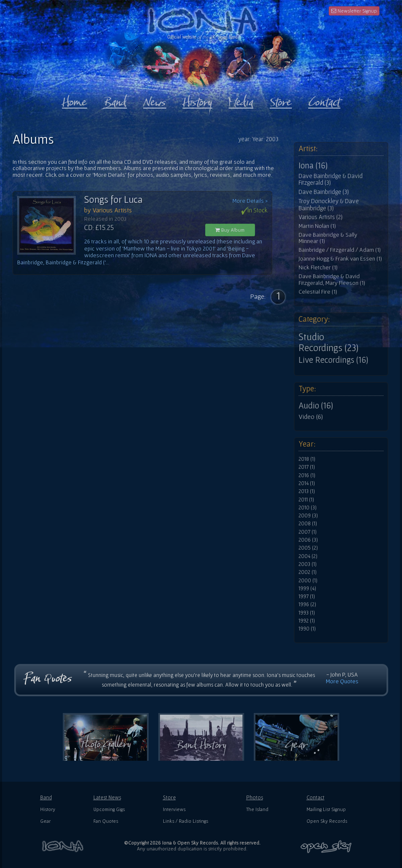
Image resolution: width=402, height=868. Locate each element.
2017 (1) (307, 467)
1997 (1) (307, 597)
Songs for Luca (113, 199)
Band (46, 797)
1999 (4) (307, 589)
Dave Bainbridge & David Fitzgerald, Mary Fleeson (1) (332, 280)
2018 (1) (307, 459)
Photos (255, 797)
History (48, 809)
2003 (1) (308, 564)
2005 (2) (308, 548)
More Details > (250, 201)
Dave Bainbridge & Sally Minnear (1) (328, 238)
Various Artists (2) (321, 217)
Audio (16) (316, 406)
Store (169, 797)
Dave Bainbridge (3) (324, 192)
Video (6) (311, 416)
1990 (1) (307, 629)
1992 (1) (307, 621)
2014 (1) (307, 483)
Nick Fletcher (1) (318, 267)
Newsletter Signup (354, 11)
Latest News (107, 797)
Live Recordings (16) (333, 360)
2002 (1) (308, 572)
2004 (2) (308, 556)
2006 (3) (308, 540)
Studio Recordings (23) (329, 342)
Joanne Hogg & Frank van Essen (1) (340, 259)
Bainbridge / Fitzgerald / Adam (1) (340, 250)
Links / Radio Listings (186, 821)
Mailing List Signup (326, 809)
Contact (316, 797)
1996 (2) (307, 604)
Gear (45, 821)
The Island (257, 809)
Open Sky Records (327, 821)
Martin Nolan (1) (317, 226)
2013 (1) (307, 491)
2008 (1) (308, 524)
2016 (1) (307, 475)
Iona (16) (313, 165)
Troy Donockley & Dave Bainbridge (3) (329, 205)
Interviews (174, 809)
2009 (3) (308, 516)
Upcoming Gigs (109, 809)
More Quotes (342, 681)
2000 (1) (308, 581)
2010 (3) (308, 508)
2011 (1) (306, 500)
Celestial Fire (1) (318, 292)
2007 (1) (308, 532)
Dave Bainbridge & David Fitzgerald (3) (331, 180)
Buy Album (230, 230)
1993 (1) (307, 613)
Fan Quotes (106, 821)
